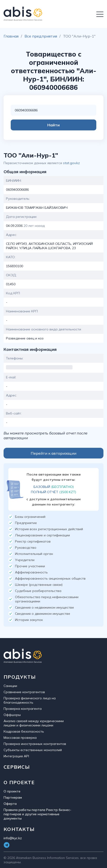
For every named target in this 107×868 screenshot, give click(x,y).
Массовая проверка (20, 738)
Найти (53, 125)
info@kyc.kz (13, 838)
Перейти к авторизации (53, 453)
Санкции (10, 686)
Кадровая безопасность (24, 731)
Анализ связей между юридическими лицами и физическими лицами (34, 723)
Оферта (10, 804)
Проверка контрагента (23, 709)
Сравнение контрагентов (24, 692)
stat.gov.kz (71, 163)
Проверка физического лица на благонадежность (30, 700)
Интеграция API (16, 756)
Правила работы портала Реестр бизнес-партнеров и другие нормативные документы (37, 814)
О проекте (12, 791)
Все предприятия (41, 36)
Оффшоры (12, 715)
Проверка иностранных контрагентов (35, 744)
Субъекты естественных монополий (33, 750)
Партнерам (13, 797)
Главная (11, 36)
